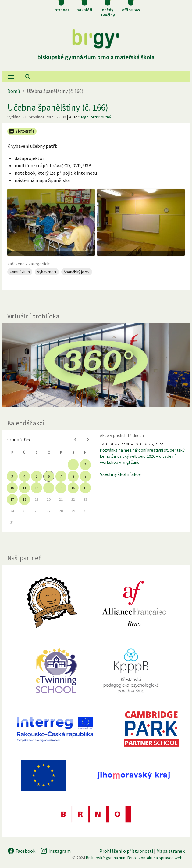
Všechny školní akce (120, 474)
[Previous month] (76, 439)
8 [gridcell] (73, 476)
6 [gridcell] (49, 476)
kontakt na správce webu (162, 858)
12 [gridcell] (37, 488)
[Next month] (88, 439)
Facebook (21, 851)
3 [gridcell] (12, 476)
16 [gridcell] (85, 488)
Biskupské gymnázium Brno (111, 858)
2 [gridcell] (85, 465)
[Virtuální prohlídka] (96, 365)
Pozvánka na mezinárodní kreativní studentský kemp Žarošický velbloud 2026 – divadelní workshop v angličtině (142, 456)
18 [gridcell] (24, 499)
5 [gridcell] (37, 476)
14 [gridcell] (61, 488)
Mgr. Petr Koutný (96, 117)
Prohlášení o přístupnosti (126, 851)
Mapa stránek (171, 851)
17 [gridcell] (12, 499)
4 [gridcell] (24, 476)
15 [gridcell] (73, 488)
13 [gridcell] (49, 488)
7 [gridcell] (61, 476)
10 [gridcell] (12, 488)
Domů (14, 91)
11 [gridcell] (24, 488)
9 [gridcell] (85, 476)
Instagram (55, 851)
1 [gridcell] (73, 465)
